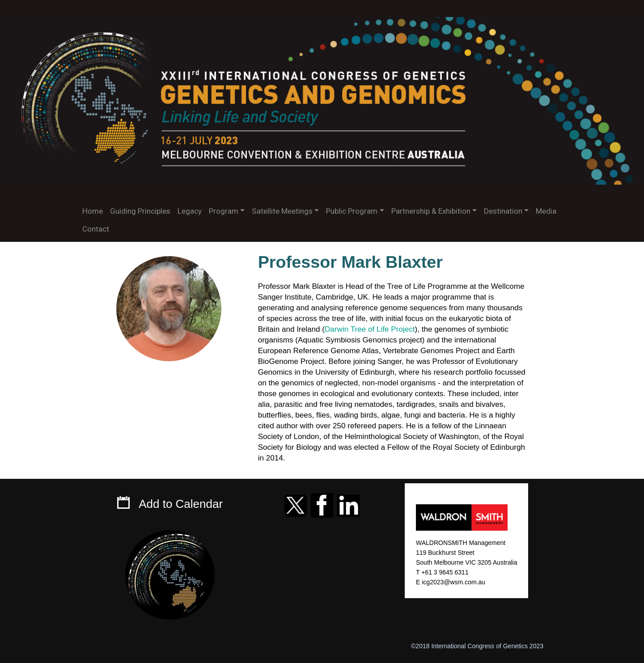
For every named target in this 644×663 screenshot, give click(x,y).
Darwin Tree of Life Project (370, 329)
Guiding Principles (140, 211)
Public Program (352, 211)
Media (546, 211)
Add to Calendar (181, 504)
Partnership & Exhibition (431, 211)
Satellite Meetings (282, 211)
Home (93, 211)
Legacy (190, 211)
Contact (96, 229)
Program (224, 211)
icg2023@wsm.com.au (453, 582)
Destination (503, 211)
